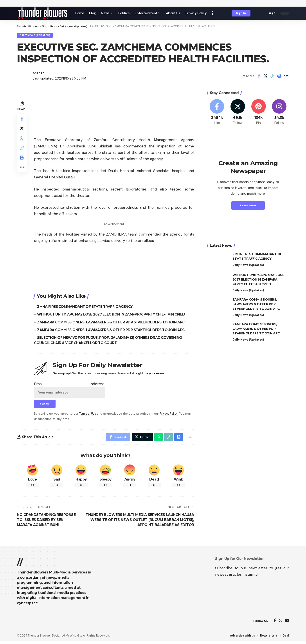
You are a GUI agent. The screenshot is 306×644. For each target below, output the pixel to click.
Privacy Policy (171, 415)
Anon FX (40, 74)
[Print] (279, 77)
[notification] (257, 13)
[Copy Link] (272, 77)
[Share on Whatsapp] (22, 141)
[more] (212, 13)
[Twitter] (238, 113)
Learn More (248, 206)
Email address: (70, 390)
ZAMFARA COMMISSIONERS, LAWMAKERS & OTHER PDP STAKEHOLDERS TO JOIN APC (114, 323)
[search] (263, 13)
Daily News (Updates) (37, 36)
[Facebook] (217, 113)
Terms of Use (88, 415)
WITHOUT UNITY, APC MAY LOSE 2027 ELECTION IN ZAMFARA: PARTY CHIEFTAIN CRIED (114, 315)
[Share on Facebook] (259, 77)
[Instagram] (279, 113)
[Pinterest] (259, 113)
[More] (286, 77)
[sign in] (241, 13)
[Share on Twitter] (266, 77)
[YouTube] (287, 623)
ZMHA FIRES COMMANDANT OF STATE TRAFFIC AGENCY (87, 308)
